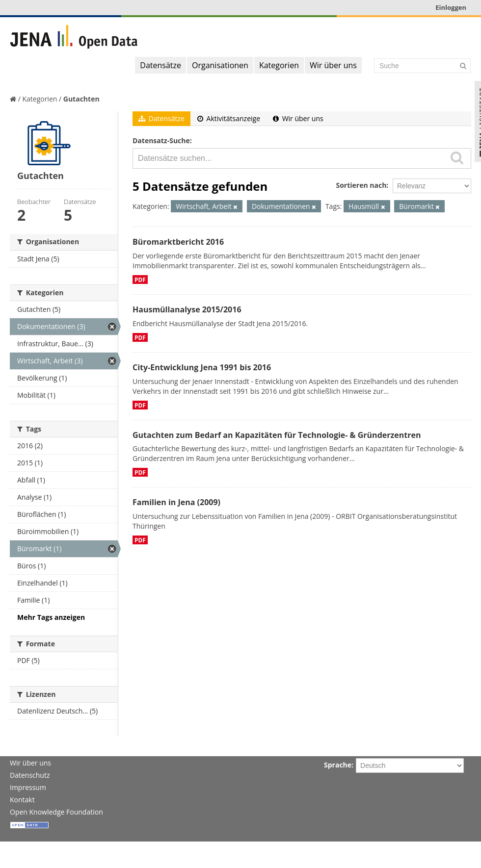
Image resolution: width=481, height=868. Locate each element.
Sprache (338, 765)
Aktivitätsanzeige (229, 118)
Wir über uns (333, 65)
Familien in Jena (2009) (176, 502)
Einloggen (451, 7)
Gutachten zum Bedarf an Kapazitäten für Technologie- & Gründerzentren (277, 435)
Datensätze (160, 65)
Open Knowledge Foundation (56, 812)
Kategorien (279, 65)
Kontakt (22, 800)
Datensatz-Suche (161, 140)
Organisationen (220, 65)
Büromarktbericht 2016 (178, 242)
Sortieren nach (361, 185)
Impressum (28, 787)
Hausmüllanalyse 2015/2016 (187, 309)
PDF (140, 280)
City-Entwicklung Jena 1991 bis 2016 (202, 367)
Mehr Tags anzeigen (51, 617)
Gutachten (81, 99)
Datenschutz (30, 775)
